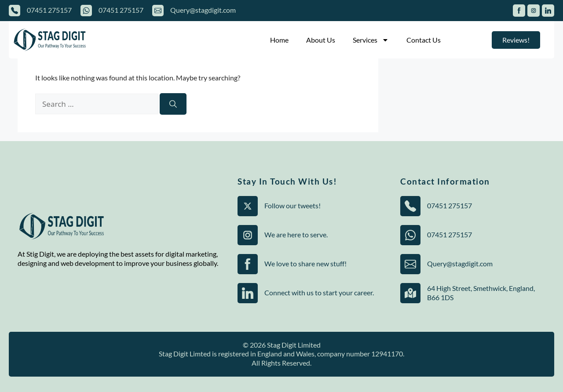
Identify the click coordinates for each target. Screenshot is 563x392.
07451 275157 (49, 10)
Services (371, 40)
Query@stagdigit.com (203, 10)
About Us (321, 40)
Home (279, 40)
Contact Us (424, 40)
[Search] (173, 104)
